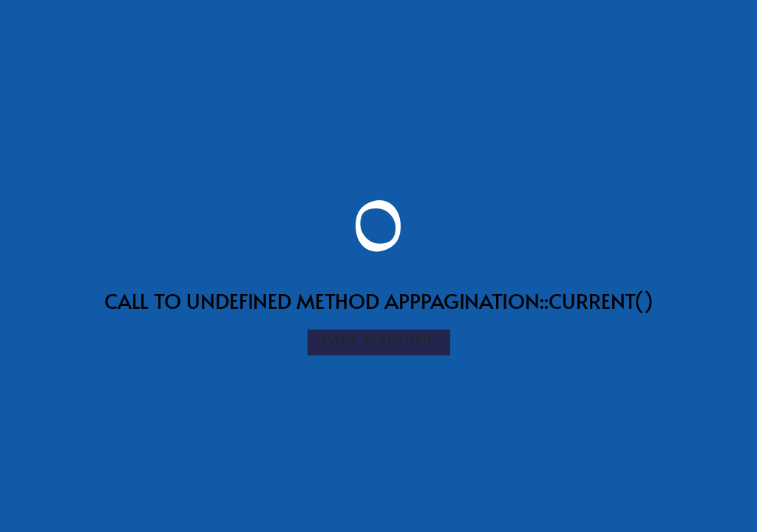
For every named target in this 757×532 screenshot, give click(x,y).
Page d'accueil (379, 340)
